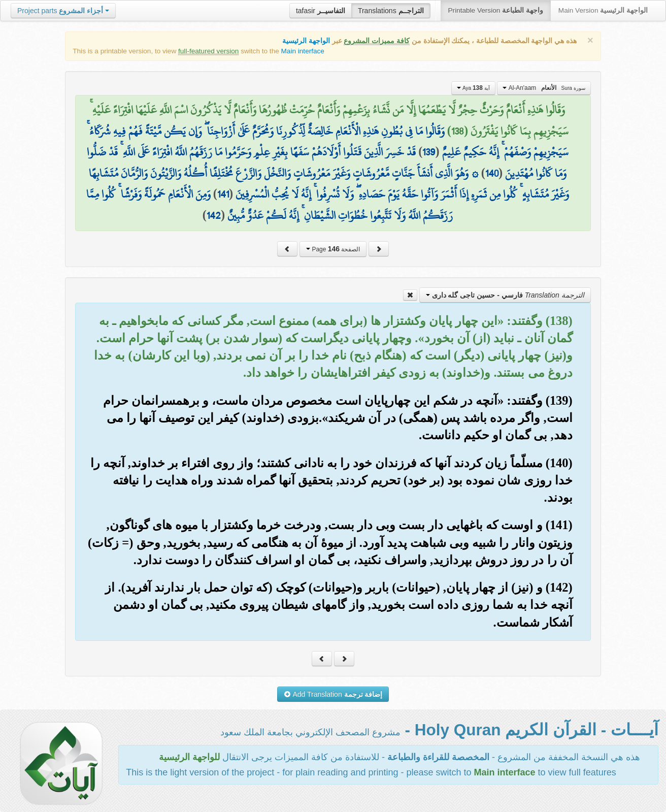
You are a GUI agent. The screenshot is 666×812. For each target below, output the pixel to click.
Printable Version (496, 10)
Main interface (303, 51)
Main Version (603, 10)
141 (223, 194)
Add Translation (333, 694)
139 (429, 152)
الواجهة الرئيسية (306, 41)
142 (214, 215)
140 (492, 173)
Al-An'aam (544, 88)
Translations (391, 11)
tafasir (321, 11)
